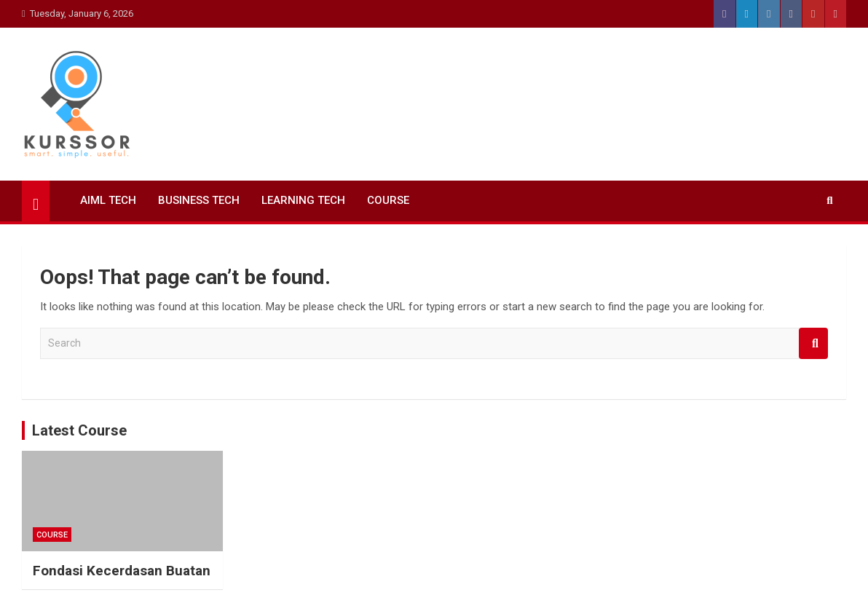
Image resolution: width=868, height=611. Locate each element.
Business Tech (199, 200)
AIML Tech (108, 200)
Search (813, 343)
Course (388, 200)
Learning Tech (303, 200)
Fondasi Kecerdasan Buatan (122, 571)
